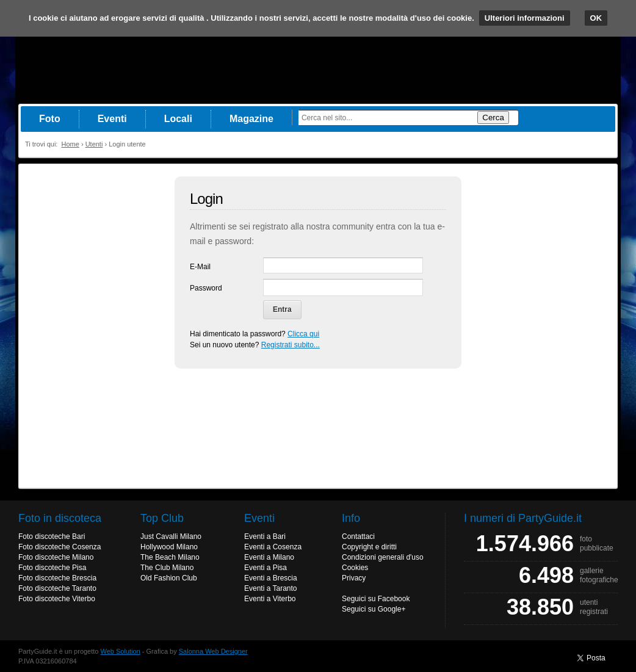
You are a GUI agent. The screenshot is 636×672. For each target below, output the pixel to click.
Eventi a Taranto (271, 588)
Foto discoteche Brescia (57, 578)
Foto (50, 119)
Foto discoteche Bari (52, 537)
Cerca (493, 117)
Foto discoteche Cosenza (60, 547)
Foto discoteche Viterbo (57, 599)
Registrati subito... (291, 345)
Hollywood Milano (169, 547)
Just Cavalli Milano (171, 537)
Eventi (112, 119)
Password (206, 288)
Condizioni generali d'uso (383, 557)
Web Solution (121, 651)
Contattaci (358, 537)
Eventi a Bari (265, 537)
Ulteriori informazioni (525, 18)
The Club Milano (167, 568)
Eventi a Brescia (271, 578)
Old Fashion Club (169, 578)
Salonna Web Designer (213, 651)
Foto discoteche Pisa (52, 568)
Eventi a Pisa (266, 568)
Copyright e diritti (369, 547)
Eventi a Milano (269, 557)
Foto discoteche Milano (56, 557)
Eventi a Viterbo (270, 599)
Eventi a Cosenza (273, 547)
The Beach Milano (170, 557)
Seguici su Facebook (376, 599)
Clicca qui (303, 334)
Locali (178, 119)
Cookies (355, 568)
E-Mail (200, 267)
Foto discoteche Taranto (57, 588)
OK (596, 18)
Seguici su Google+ (374, 609)
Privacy (354, 578)
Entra (282, 309)
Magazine (251, 119)
